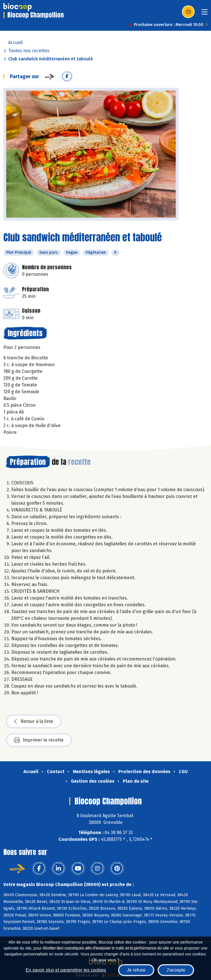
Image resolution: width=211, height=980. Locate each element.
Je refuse (136, 970)
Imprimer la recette (39, 740)
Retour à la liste (34, 721)
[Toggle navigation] (205, 14)
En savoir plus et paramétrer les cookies (66, 970)
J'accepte (176, 970)
